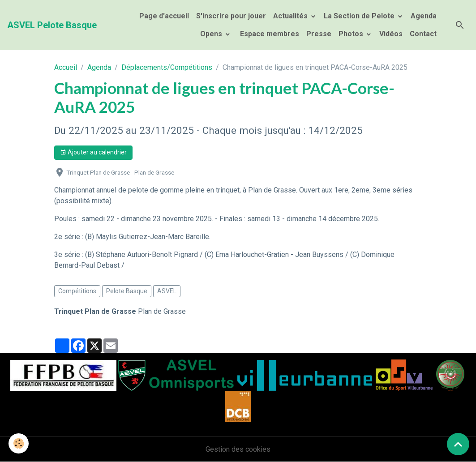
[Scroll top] (458, 444)
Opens (212, 34)
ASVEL (167, 291)
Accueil (66, 67)
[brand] (52, 25)
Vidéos (391, 34)
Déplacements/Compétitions (167, 67)
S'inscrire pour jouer (231, 16)
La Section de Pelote (360, 16)
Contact (423, 34)
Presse (319, 34)
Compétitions (77, 291)
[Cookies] (19, 443)
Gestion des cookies (238, 449)
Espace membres (269, 34)
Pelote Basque (127, 291)
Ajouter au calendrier (93, 153)
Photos (352, 34)
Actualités (291, 16)
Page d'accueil (164, 16)
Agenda (424, 16)
